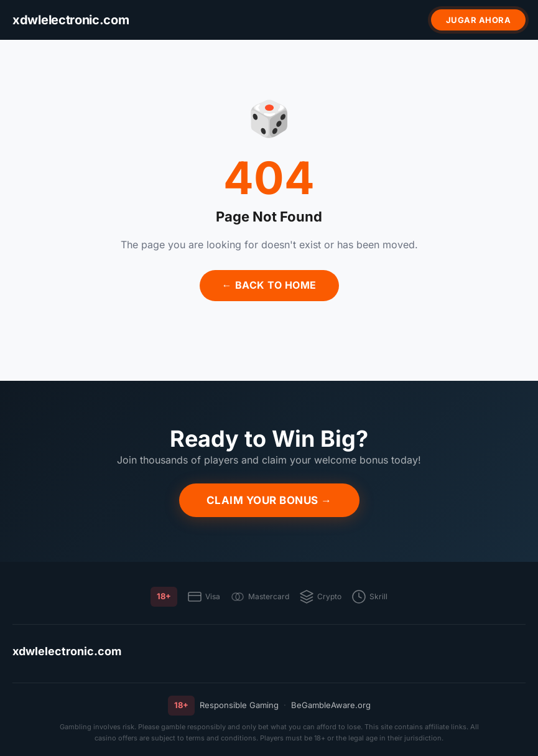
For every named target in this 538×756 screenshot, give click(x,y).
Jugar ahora (479, 20)
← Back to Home (269, 285)
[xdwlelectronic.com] (71, 20)
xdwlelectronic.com (67, 651)
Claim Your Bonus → (269, 500)
